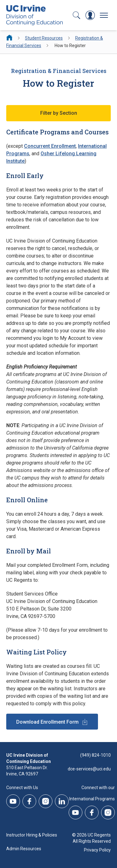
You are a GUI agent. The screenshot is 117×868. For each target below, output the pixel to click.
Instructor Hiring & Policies (32, 835)
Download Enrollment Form (47, 722)
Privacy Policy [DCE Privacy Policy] (97, 850)
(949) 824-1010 (95, 755)
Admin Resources (24, 849)
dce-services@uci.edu (89, 769)
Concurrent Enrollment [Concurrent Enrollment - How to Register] (50, 146)
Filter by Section (59, 113)
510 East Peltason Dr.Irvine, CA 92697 (27, 771)
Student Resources (44, 38)
